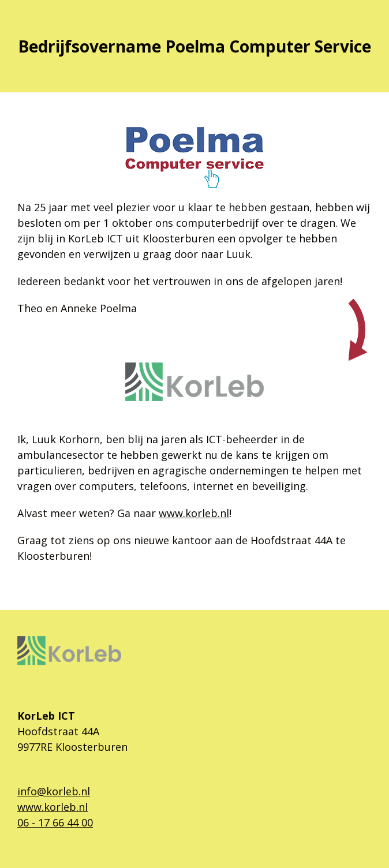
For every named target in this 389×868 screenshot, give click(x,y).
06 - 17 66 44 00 (55, 822)
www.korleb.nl (194, 513)
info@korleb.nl (54, 791)
